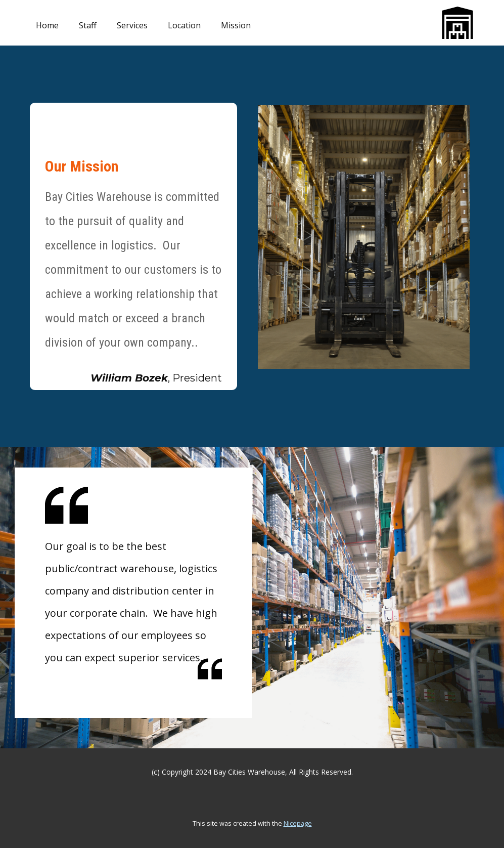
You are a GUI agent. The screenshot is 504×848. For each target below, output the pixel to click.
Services (132, 25)
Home (47, 25)
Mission (236, 25)
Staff (88, 25)
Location (184, 25)
